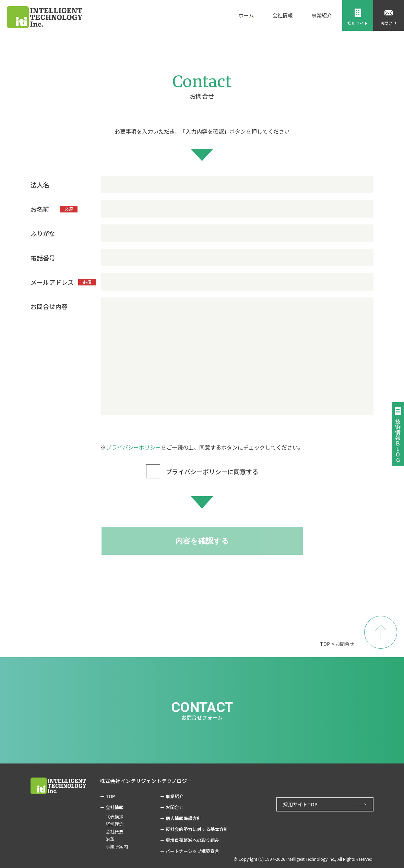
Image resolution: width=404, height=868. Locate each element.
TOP (325, 644)
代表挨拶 (115, 816)
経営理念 (115, 824)
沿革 (110, 839)
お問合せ (175, 807)
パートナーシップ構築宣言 (192, 851)
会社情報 (115, 807)
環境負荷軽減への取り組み (192, 840)
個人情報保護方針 (183, 818)
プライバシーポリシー (133, 447)
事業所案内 (117, 847)
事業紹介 (175, 796)
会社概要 (115, 832)
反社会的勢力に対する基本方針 (197, 829)
